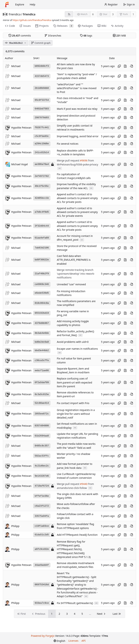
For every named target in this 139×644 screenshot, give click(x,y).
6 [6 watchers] (93, 14)
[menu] (59, 641)
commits (20, 36)
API (83, 641)
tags (86, 36)
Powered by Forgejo (43, 636)
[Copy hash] (119, 66)
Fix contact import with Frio (73, 403)
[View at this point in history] (131, 66)
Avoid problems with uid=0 (73, 342)
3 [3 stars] (113, 14)
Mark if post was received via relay (77, 109)
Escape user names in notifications (77, 349)
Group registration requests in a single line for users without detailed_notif (76, 414)
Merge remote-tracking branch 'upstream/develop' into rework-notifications (76, 274)
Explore (20, 4)
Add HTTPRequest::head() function (77, 535)
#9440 (84, 484)
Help (32, 4)
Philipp (15, 526)
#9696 (84, 161)
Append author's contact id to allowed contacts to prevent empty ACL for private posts (77, 198)
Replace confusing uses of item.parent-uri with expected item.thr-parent (74, 383)
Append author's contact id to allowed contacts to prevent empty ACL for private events (77, 212)
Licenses (73, 641)
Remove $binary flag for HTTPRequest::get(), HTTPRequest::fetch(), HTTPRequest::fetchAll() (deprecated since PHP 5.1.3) (74, 549)
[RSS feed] (69, 14)
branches (53, 36)
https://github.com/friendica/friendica (32, 20)
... (60, 168)
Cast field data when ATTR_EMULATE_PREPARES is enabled (74, 260)
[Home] (7, 5)
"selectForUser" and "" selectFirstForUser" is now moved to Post (77, 88)
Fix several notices (68, 144)
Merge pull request (68, 161)
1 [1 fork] (133, 14)
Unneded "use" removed (71, 284)
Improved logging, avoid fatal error (78, 136)
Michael (16, 66)
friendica (15, 14)
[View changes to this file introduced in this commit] (125, 66)
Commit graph (41, 43)
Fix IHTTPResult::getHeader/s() (75, 603)
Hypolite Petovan (21, 128)
